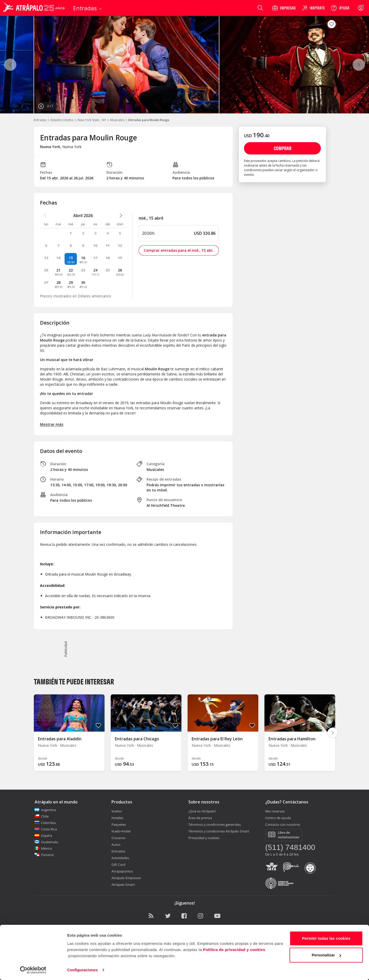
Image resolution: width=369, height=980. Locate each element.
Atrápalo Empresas (126, 878)
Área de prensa (200, 818)
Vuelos (117, 811)
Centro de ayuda (278, 818)
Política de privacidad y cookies (234, 950)
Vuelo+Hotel (121, 831)
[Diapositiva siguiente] (333, 733)
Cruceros (118, 838)
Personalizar (326, 955)
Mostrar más (52, 424)
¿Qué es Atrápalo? (202, 811)
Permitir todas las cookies (326, 938)
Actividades (120, 858)
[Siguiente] (359, 65)
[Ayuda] (340, 8)
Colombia (45, 823)
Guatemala (46, 842)
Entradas (40, 120)
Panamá (44, 855)
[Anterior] (10, 65)
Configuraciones (83, 970)
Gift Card (118, 865)
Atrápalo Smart (123, 885)
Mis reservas (275, 811)
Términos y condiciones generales (215, 824)
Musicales (117, 120)
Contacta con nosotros (283, 824)
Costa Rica (46, 829)
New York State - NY (92, 120)
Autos (116, 845)
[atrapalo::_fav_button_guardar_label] (332, 24)
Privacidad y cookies (204, 838)
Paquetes (119, 824)
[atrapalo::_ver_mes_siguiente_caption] (121, 216)
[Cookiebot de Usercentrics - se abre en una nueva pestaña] (33, 970)
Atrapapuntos (122, 871)
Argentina (45, 810)
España (43, 836)
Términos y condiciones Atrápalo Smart (219, 831)
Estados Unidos (62, 120)
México (43, 848)
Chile (42, 816)
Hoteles (117, 818)
